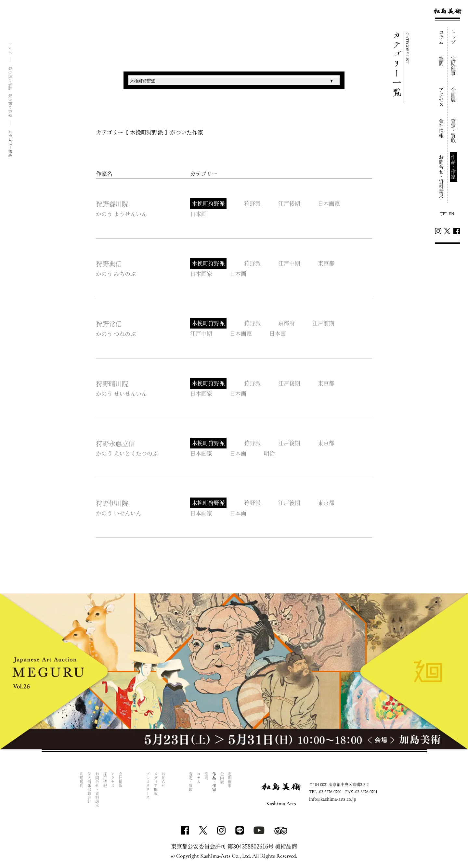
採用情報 (105, 781)
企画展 (454, 95)
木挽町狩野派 (208, 204)
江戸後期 (290, 204)
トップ (454, 37)
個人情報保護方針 (90, 788)
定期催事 (454, 66)
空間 (442, 61)
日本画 (198, 214)
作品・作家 (454, 167)
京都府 (287, 324)
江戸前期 (324, 324)
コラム (442, 37)
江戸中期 (290, 264)
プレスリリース (148, 786)
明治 (270, 454)
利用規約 (82, 781)
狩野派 (253, 204)
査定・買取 (454, 131)
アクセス (442, 97)
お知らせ (164, 781)
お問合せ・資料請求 (442, 177)
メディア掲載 (156, 784)
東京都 (327, 264)
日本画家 (330, 204)
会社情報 (442, 128)
